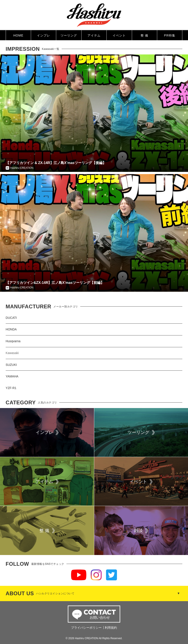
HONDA (11, 329)
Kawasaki (12, 353)
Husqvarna (13, 341)
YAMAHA (12, 376)
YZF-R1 (11, 388)
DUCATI (11, 318)
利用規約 (111, 628)
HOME (18, 35)
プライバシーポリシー (86, 628)
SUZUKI (11, 365)
